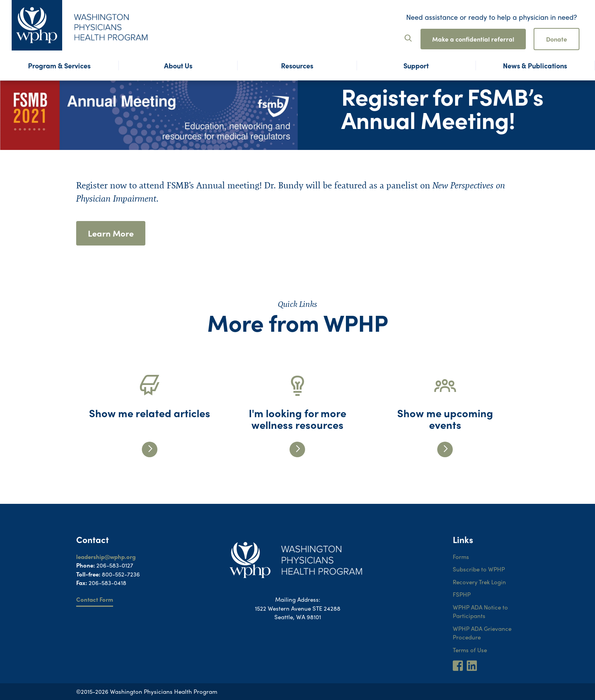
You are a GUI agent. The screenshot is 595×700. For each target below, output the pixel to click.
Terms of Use (470, 650)
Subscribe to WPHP (479, 569)
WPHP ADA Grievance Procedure (482, 633)
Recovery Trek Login (479, 582)
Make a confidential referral (473, 39)
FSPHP (462, 594)
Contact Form (95, 599)
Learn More (111, 233)
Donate (557, 39)
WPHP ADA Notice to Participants (480, 612)
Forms (461, 557)
